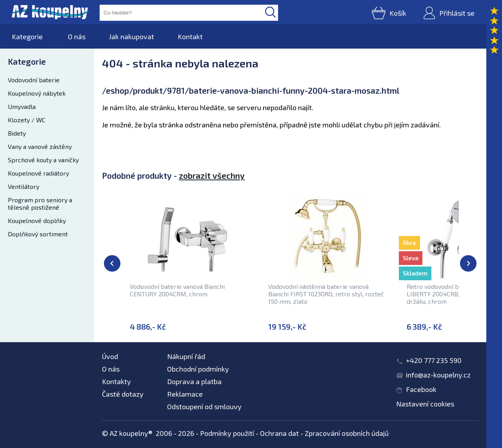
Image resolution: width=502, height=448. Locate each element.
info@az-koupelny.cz (438, 375)
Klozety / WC (27, 120)
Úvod (110, 356)
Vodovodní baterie (34, 80)
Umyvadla (22, 106)
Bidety (17, 133)
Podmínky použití (227, 433)
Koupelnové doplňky (37, 220)
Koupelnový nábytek (37, 93)
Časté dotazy (123, 394)
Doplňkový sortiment (38, 234)
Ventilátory (24, 186)
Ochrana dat (279, 433)
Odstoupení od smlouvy (204, 406)
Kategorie (27, 36)
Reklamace (185, 394)
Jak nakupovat (132, 36)
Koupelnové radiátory (38, 173)
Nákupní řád (186, 356)
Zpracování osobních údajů (347, 433)
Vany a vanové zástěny (40, 146)
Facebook (421, 389)
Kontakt (190, 36)
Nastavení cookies (425, 404)
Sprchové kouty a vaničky (43, 160)
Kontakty (116, 381)
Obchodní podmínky (198, 369)
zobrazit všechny (212, 175)
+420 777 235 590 (434, 360)
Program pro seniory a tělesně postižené (40, 203)
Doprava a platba (194, 381)
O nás (77, 36)
